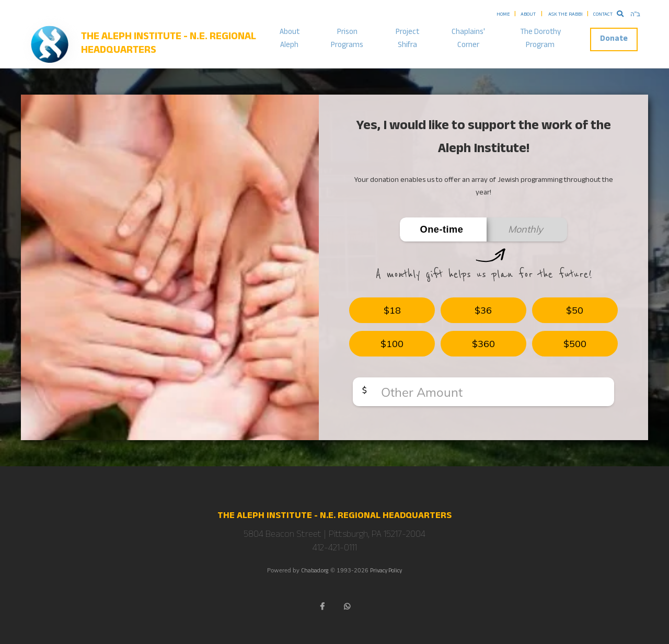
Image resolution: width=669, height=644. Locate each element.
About (528, 15)
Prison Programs (347, 39)
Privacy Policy (386, 572)
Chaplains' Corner (468, 39)
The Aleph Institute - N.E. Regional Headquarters (169, 44)
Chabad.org (315, 572)
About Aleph (290, 39)
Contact (603, 15)
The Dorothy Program (540, 39)
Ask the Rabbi (566, 15)
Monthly (526, 229)
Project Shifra (407, 39)
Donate (614, 39)
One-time (442, 229)
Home (503, 15)
